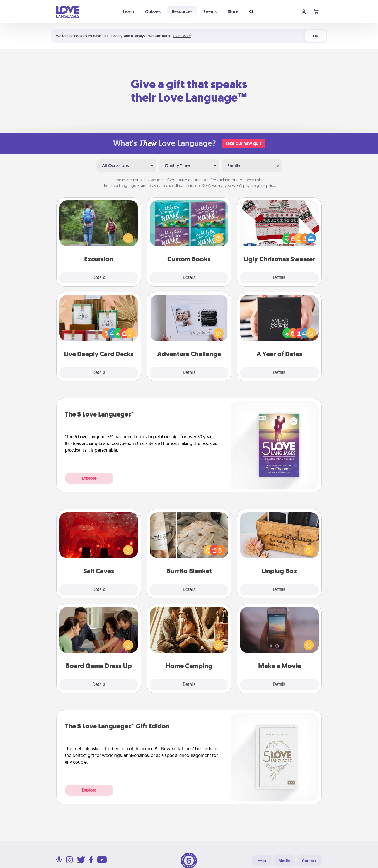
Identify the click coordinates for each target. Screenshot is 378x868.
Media (284, 861)
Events (210, 12)
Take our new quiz (243, 143)
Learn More (182, 36)
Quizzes (153, 12)
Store (233, 12)
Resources (182, 12)
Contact (309, 861)
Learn (128, 12)
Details (99, 278)
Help (262, 861)
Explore (89, 478)
